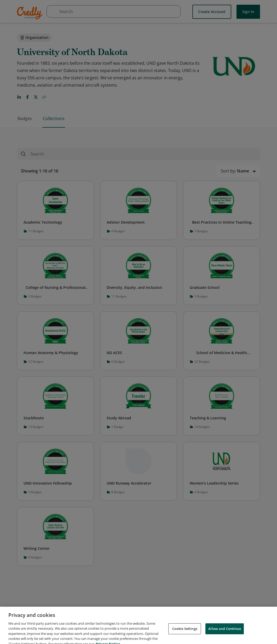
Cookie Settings (185, 635)
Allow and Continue (224, 635)
